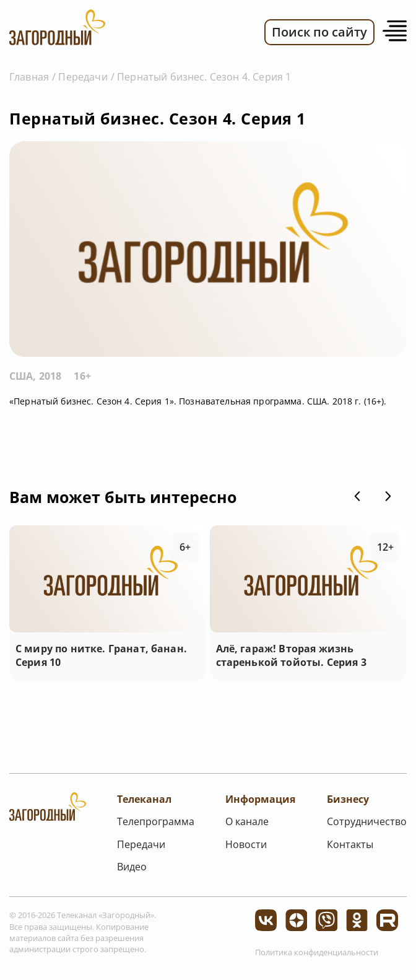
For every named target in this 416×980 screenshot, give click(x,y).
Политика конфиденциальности (317, 952)
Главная (29, 77)
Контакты (350, 844)
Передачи (83, 77)
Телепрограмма (156, 821)
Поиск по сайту (319, 32)
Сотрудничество (367, 821)
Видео (132, 867)
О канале (247, 821)
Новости (246, 844)
